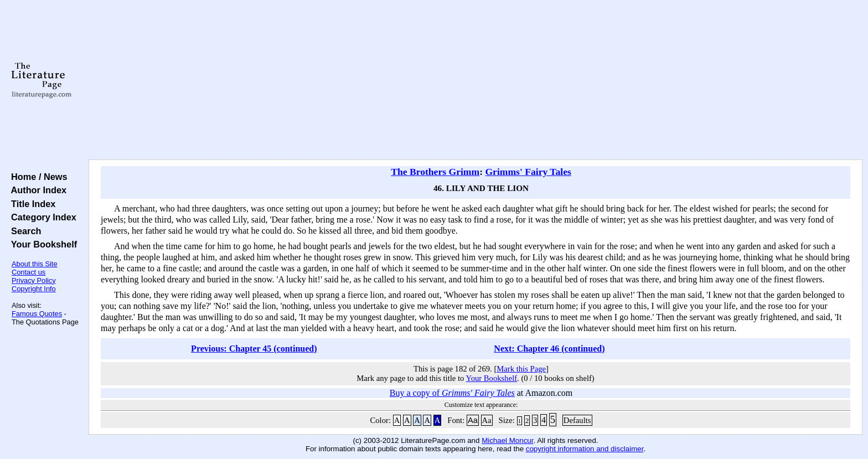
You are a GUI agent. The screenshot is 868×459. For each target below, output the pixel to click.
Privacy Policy (34, 280)
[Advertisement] (476, 80)
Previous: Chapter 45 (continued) (254, 349)
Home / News (37, 177)
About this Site (35, 264)
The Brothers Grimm (435, 172)
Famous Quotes (37, 314)
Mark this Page (521, 369)
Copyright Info (34, 289)
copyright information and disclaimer (585, 449)
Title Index (31, 204)
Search (24, 231)
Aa (473, 420)
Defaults (577, 420)
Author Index (36, 190)
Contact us (29, 272)
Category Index (41, 217)
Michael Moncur (507, 440)
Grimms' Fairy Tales (528, 172)
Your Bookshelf (42, 244)
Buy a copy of (452, 393)
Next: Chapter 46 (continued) (549, 349)
